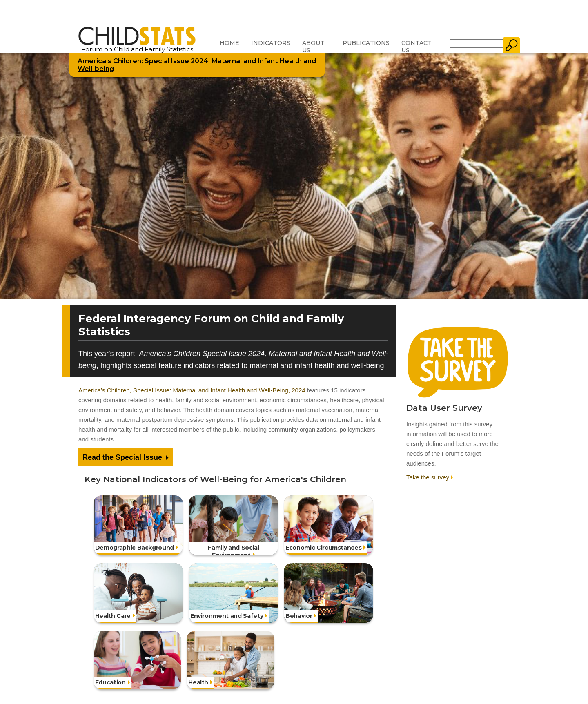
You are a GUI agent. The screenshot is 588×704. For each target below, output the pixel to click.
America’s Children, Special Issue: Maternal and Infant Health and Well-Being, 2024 (192, 390)
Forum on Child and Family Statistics (137, 46)
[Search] (477, 43)
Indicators (271, 43)
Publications (366, 43)
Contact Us (416, 47)
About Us (313, 47)
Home (229, 43)
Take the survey (430, 477)
